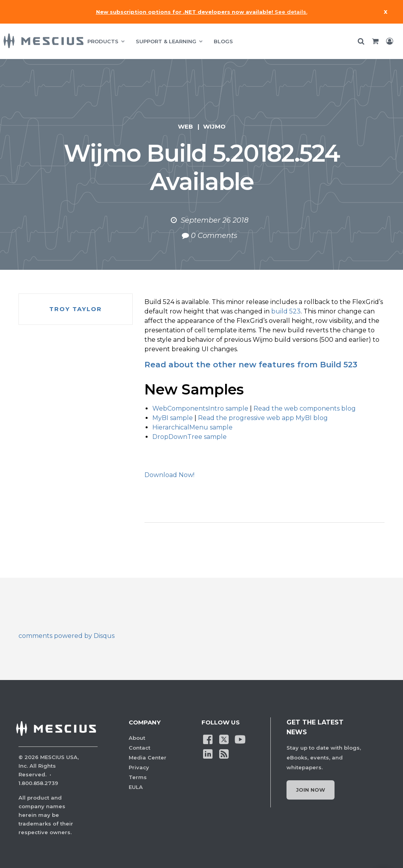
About (137, 738)
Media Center (148, 757)
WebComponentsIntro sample (200, 408)
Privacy (139, 767)
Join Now (311, 790)
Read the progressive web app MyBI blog (263, 418)
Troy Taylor (76, 309)
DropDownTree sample (189, 437)
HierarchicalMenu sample (192, 427)
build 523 (286, 311)
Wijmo (214, 126)
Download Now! (169, 475)
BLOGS (223, 41)
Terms (138, 777)
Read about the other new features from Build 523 (251, 365)
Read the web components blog (305, 408)
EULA (136, 787)
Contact (140, 748)
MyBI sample (173, 418)
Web (185, 126)
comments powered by (67, 636)
